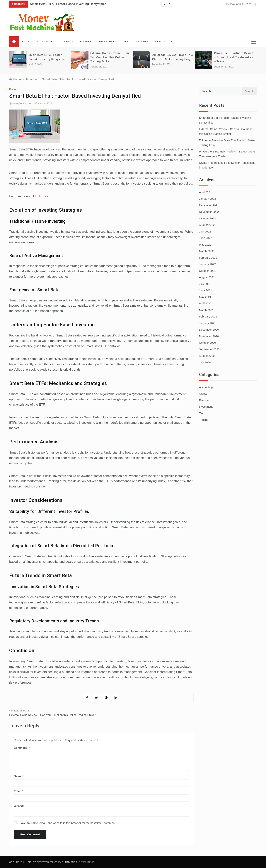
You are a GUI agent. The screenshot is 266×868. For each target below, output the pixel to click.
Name (19, 776)
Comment (21, 748)
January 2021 (208, 323)
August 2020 (207, 356)
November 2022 (209, 212)
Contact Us (164, 42)
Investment (108, 42)
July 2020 (205, 362)
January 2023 (208, 199)
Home (25, 42)
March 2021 (206, 310)
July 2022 (205, 231)
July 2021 (205, 284)
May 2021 (205, 297)
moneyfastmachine (22, 103)
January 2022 (208, 264)
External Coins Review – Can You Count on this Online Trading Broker (110, 57)
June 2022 (206, 238)
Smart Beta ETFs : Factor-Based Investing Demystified (68, 4)
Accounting (46, 42)
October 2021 (208, 271)
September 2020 (209, 349)
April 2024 (205, 192)
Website (19, 806)
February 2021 (208, 316)
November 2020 (209, 336)
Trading (142, 42)
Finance (86, 42)
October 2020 (208, 343)
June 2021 (206, 290)
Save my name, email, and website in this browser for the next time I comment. (68, 823)
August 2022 (207, 225)
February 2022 (208, 258)
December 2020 (209, 330)
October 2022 (208, 218)
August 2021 (207, 277)
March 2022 (206, 251)
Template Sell (88, 862)
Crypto (67, 42)
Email (18, 791)
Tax (126, 42)
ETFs (48, 661)
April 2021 (205, 303)
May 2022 (205, 245)
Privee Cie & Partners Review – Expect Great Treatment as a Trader (234, 57)
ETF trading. (44, 196)
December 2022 (209, 205)
